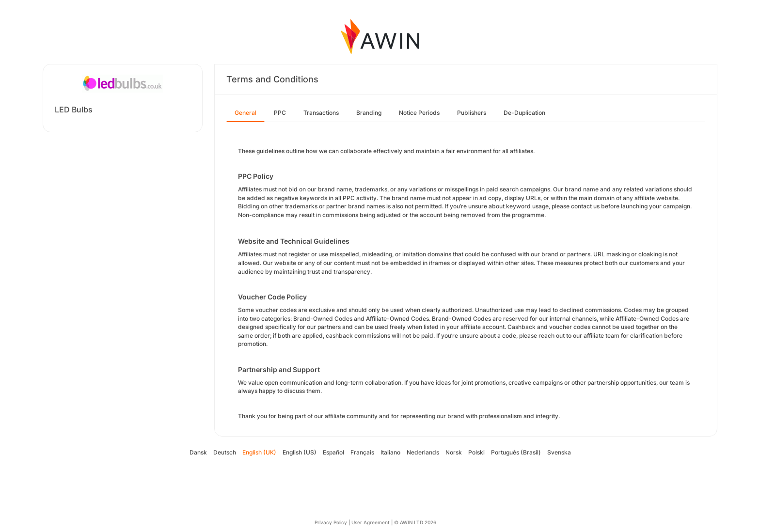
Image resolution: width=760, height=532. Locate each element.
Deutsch (225, 452)
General (245, 113)
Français (362, 452)
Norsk (454, 452)
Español (333, 452)
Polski (476, 452)
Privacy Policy (331, 522)
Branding (369, 113)
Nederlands (423, 452)
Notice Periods (419, 113)
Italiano (390, 452)
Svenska (559, 452)
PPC (280, 113)
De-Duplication (524, 113)
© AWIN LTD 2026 (415, 522)
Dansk (198, 452)
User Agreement (371, 522)
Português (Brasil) (516, 452)
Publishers (472, 113)
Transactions (321, 113)
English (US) (300, 452)
